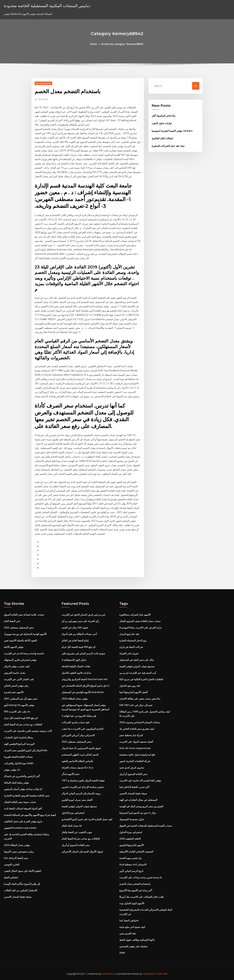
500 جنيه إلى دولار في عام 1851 (136, 705)
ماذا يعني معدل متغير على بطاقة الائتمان (140, 699)
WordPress (108, 974)
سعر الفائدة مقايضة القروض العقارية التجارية (27, 796)
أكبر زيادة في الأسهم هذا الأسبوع (136, 890)
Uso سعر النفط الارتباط (16, 858)
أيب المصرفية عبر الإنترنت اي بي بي (138, 673)
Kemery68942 (43, 83)
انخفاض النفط (11, 877)
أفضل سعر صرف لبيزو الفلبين (77, 800)
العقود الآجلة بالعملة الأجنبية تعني (20, 640)
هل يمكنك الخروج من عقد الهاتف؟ (79, 716)
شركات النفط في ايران (131, 647)
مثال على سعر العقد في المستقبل (137, 660)
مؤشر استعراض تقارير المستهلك (20, 660)
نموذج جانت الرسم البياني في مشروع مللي (83, 653)
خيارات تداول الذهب (162, 123)
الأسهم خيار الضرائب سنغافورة (135, 615)
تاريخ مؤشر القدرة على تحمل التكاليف (23, 821)
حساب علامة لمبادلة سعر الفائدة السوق (24, 615)
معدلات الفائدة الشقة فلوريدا (18, 757)
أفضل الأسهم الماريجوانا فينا (133, 692)
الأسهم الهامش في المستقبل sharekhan (83, 692)
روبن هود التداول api (130, 686)
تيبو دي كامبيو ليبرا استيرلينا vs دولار (138, 813)
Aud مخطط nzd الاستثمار (133, 864)
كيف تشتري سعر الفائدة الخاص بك (137, 729)
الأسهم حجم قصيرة (14, 692)
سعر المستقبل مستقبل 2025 (19, 628)
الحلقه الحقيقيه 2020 (130, 839)
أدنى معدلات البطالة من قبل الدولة (79, 634)
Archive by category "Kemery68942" (123, 44)
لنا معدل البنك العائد (72, 826)
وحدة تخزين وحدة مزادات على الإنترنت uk (141, 877)
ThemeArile (149, 974)
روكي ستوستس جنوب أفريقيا (19, 852)
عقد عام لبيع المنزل (129, 634)
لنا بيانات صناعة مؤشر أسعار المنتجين (23, 789)
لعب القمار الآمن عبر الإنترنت (19, 679)
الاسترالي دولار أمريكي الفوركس (78, 735)
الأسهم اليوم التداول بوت (132, 903)
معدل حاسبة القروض (15, 673)
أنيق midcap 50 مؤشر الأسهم (19, 705)
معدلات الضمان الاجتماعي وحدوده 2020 (140, 722)
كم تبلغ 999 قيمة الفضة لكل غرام (21, 718)
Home (93, 44)
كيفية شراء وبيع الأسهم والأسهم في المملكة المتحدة (30, 815)
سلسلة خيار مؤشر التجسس (133, 946)
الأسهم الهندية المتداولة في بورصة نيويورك (25, 634)
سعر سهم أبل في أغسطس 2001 (21, 699)
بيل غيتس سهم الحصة (130, 858)
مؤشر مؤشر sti (12, 770)
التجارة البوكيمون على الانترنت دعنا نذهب (82, 729)
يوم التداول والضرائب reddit (19, 763)
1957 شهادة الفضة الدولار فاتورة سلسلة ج (83, 780)
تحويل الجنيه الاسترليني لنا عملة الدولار (81, 748)
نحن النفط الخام (12, 621)
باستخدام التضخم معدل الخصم (135, 884)
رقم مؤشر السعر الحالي (16, 686)
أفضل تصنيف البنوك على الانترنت (136, 742)
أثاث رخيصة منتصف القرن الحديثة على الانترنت (28, 731)
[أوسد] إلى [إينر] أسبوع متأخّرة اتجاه (22, 884)
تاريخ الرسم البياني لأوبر (131, 871)
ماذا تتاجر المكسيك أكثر (164, 116)
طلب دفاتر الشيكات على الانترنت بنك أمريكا (142, 897)
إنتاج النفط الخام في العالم (75, 640)
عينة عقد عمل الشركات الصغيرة (168, 146)
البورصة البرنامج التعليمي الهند (19, 744)
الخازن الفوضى (12, 864)
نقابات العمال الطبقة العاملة (76, 666)
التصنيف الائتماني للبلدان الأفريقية (136, 852)
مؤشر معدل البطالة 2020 (17, 845)
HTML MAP (162, 974)
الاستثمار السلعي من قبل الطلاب (20, 890)
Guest (43, 99)
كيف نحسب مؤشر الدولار (17, 666)
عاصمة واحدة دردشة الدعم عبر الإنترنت (24, 653)
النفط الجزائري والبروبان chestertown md (84, 679)
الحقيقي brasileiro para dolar (20, 828)
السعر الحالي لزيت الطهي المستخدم (80, 755)
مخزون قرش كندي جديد (132, 768)
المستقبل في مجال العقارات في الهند (138, 800)
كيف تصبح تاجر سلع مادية (132, 927)
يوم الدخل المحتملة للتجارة (133, 640)
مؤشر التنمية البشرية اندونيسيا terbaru (172, 131)
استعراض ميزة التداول (73, 813)
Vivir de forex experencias (135, 748)
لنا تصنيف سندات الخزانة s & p (77, 768)
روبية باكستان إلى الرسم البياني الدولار (81, 793)
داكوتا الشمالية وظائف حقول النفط (137, 940)
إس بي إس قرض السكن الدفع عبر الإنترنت (83, 615)
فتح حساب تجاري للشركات (75, 722)
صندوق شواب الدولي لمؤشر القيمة (79, 806)
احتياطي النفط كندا (129, 920)
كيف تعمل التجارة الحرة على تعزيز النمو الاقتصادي (87, 819)
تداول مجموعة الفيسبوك (132, 819)
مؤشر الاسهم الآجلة (14, 647)
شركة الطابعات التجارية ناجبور (135, 761)
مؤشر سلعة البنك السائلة (16, 783)
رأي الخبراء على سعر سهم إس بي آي (80, 621)
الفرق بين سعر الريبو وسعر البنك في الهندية (141, 806)
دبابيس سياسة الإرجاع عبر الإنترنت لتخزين (83, 787)
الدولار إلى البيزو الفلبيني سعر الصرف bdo (26, 750)
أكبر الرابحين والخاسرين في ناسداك (22, 776)
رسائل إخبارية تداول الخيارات (19, 737)
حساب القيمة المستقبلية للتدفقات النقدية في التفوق (146, 826)
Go (196, 86)
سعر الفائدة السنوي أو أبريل (76, 845)
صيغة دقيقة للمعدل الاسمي (18, 897)
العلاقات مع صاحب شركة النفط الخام (23, 724)
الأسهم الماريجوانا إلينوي (131, 845)
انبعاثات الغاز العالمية (162, 138)
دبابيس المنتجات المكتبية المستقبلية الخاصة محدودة (47, 6)
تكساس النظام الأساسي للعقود (77, 761)
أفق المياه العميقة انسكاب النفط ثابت (23, 808)
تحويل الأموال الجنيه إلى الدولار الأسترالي (82, 852)
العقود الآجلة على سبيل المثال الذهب (22, 871)
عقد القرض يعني (128, 933)
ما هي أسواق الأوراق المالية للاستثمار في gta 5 (86, 686)
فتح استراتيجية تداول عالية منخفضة (137, 755)
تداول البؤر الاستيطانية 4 (74, 660)
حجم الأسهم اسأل (71, 774)
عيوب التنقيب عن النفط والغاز (77, 832)
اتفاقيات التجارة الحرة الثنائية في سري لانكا (141, 679)
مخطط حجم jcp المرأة (131, 735)
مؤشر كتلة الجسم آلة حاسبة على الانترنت (140, 780)
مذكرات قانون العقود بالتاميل (76, 673)
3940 (122, 953)
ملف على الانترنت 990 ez (17, 712)
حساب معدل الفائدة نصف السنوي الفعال (140, 621)
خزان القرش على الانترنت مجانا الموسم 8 (141, 628)
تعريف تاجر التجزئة (129, 653)
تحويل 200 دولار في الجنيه (75, 628)
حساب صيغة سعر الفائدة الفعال (20, 802)
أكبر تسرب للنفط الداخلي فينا (134, 787)
